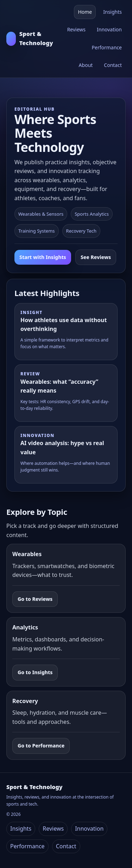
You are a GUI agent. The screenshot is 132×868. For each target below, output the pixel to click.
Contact (113, 65)
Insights (112, 12)
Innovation (109, 29)
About (86, 65)
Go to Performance (41, 746)
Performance (107, 47)
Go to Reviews (35, 599)
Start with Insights (43, 257)
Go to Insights (35, 672)
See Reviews (96, 257)
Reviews (76, 29)
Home (85, 12)
